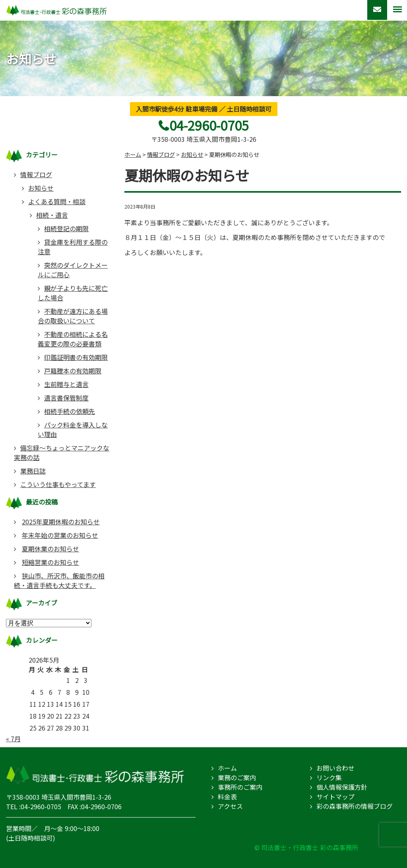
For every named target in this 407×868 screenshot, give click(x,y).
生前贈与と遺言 (66, 384)
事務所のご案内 (240, 787)
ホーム (227, 768)
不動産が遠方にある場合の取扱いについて (73, 316)
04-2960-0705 (209, 125)
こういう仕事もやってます (58, 484)
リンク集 (329, 777)
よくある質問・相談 (57, 201)
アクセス (230, 806)
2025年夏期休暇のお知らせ (61, 522)
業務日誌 (33, 471)
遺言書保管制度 (66, 398)
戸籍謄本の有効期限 (73, 371)
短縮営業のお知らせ (50, 562)
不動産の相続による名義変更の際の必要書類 (73, 339)
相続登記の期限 (66, 228)
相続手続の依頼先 (70, 411)
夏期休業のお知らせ (50, 549)
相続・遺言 (52, 215)
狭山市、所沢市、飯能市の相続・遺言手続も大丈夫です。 (59, 580)
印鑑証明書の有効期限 (76, 357)
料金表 (227, 796)
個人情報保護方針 (342, 787)
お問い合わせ (335, 768)
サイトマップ (335, 796)
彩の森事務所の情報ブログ (355, 806)
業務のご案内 (237, 777)
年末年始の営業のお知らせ (60, 535)
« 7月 (13, 738)
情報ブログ (36, 174)
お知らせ (41, 188)
